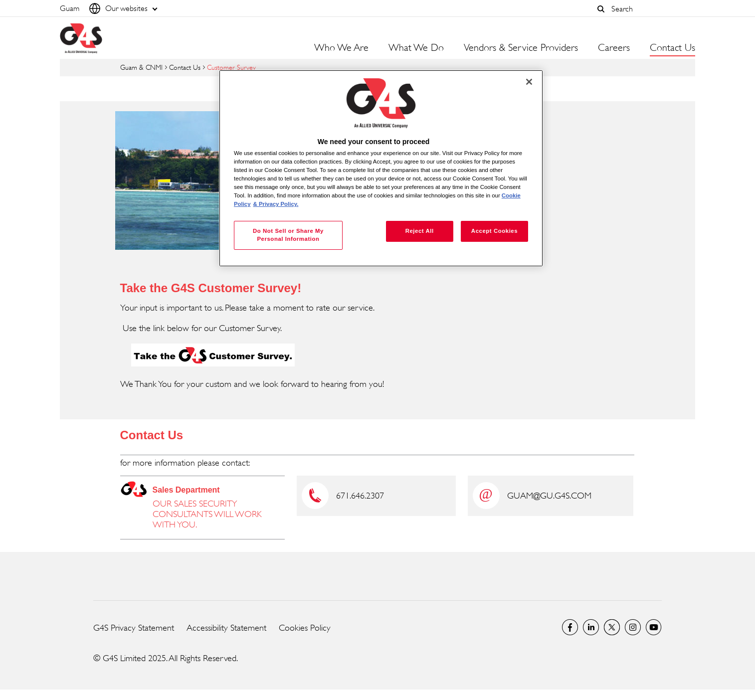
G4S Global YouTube (654, 627)
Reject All (420, 231)
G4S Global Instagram (633, 627)
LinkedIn (591, 627)
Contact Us (185, 67)
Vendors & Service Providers (521, 48)
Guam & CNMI (141, 67)
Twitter (612, 627)
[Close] (529, 82)
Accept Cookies (494, 231)
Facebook (570, 627)
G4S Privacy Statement (134, 628)
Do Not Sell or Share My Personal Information (288, 235)
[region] (381, 168)
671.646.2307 (360, 496)
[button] (601, 9)
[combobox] (651, 9)
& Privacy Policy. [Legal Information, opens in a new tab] (276, 204)
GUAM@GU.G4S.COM (549, 496)
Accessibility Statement (226, 628)
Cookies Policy (305, 628)
